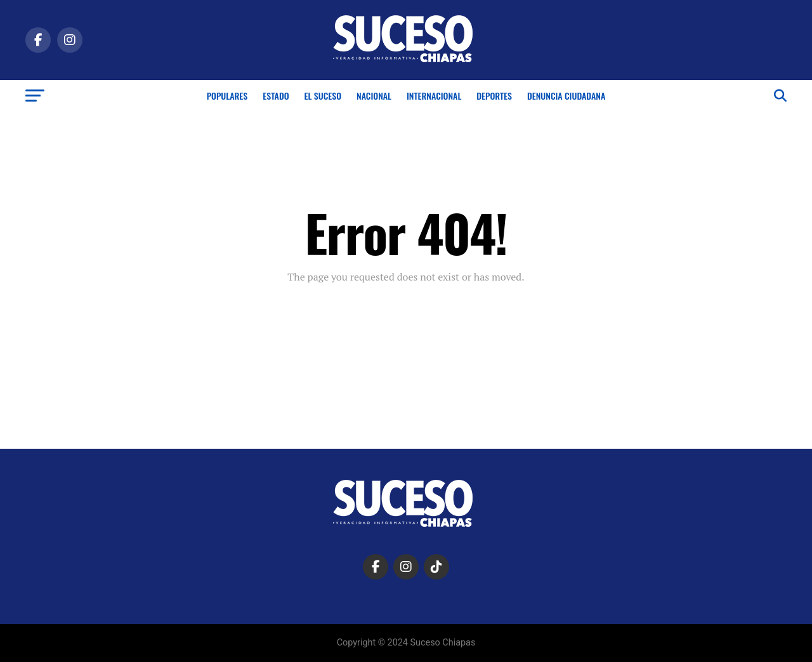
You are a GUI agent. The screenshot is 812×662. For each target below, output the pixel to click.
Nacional (374, 96)
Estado (276, 96)
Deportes (494, 96)
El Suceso (323, 96)
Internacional (434, 96)
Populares (227, 96)
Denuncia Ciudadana (566, 96)
